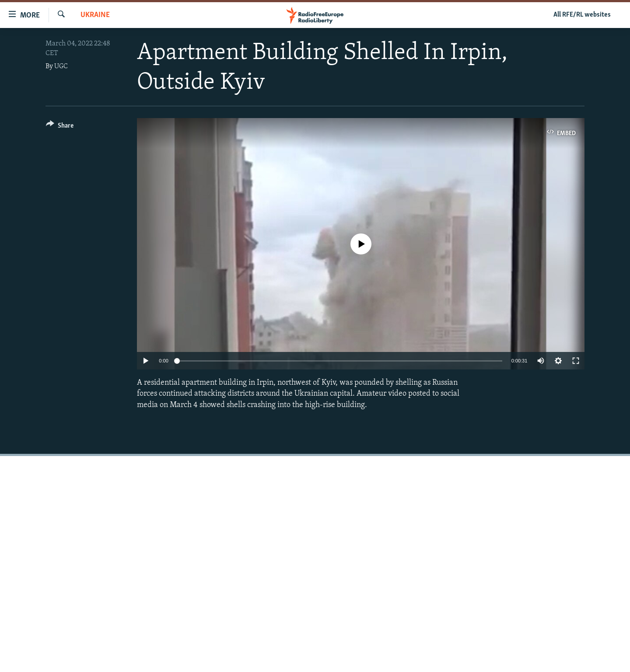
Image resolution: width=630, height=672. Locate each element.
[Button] (60, 127)
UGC (61, 66)
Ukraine (95, 15)
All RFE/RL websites (582, 15)
